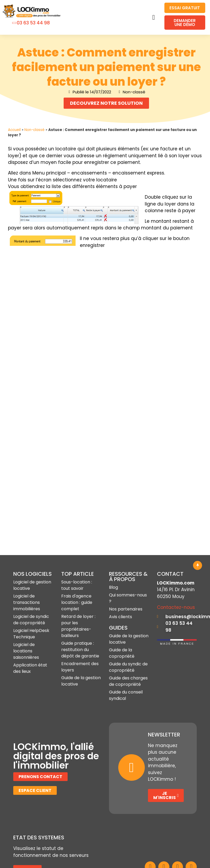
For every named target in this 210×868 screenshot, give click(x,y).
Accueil (14, 130)
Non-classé (34, 130)
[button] (154, 18)
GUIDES (118, 591)
